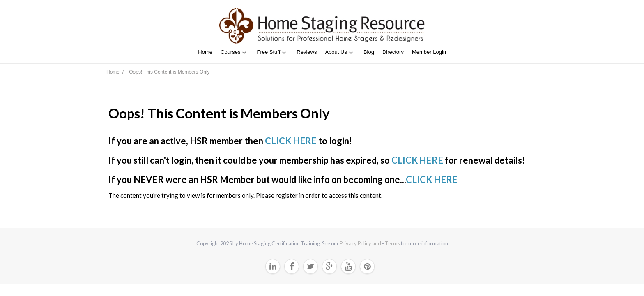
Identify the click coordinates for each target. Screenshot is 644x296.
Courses (230, 52)
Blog (369, 52)
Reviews (307, 52)
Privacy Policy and (361, 243)
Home (205, 52)
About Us (336, 52)
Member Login (429, 52)
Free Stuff (268, 52)
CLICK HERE (291, 141)
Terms (392, 243)
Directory (393, 52)
